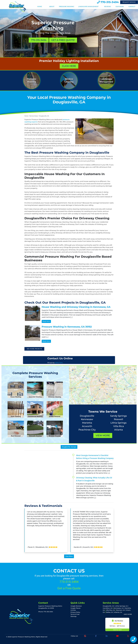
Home (40, 7)
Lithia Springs (118, 423)
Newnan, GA (120, 610)
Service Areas (34, 116)
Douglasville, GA (44, 116)
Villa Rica (119, 426)
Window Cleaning (69, 80)
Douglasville (87, 416)
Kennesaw (87, 419)
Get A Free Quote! (63, 40)
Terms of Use (75, 614)
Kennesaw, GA (119, 608)
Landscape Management (88, 7)
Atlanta (118, 430)
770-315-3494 (108, 2)
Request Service (129, 2)
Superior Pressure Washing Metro (23, 637)
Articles (73, 610)
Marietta (87, 423)
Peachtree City (87, 430)
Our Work (120, 7)
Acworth (87, 426)
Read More (46, 321)
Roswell (118, 419)
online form (59, 363)
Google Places (75, 608)
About (52, 7)
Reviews (107, 7)
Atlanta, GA (118, 612)
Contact (132, 7)
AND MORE (128, 614)
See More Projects (34, 349)
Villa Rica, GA (110, 610)
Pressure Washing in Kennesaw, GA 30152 (67, 327)
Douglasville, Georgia (69, 447)
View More (103, 435)
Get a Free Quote (69, 588)
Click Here (69, 66)
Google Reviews (76, 606)
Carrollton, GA (108, 608)
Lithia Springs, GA (121, 606)
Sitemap (74, 616)
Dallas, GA (109, 612)
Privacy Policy (75, 612)
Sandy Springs (118, 416)
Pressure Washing (67, 7)
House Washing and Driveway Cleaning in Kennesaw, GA (76, 307)
